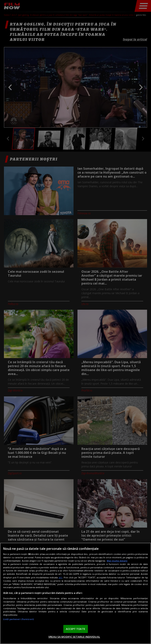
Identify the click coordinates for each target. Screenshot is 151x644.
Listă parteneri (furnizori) (18, 619)
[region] (75, 593)
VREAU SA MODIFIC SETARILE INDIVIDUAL (74, 637)
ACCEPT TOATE (75, 629)
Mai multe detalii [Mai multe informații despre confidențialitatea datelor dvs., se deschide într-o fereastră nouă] (117, 561)
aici (60, 577)
